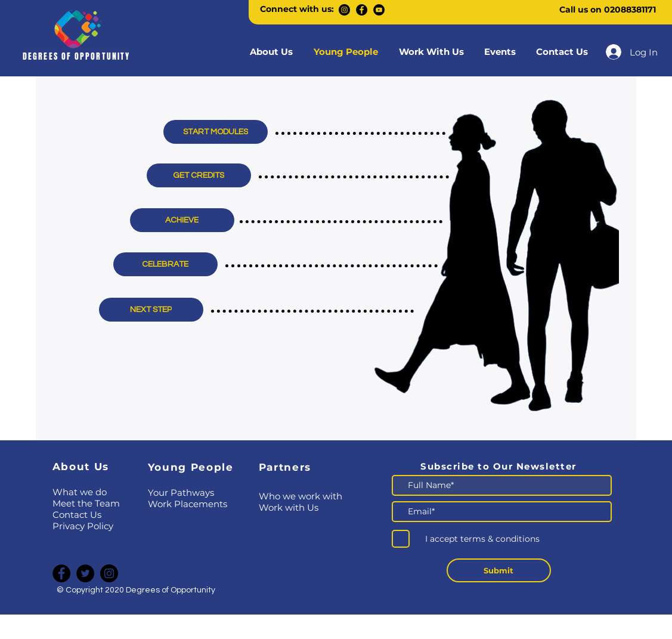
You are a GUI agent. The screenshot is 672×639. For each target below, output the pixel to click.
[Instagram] (344, 10)
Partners (285, 467)
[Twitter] (85, 573)
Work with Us (289, 507)
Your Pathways (181, 493)
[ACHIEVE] (182, 220)
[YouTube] (379, 10)
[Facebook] (362, 10)
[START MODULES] (216, 132)
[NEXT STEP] (151, 310)
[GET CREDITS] (199, 175)
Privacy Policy (83, 526)
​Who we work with (301, 496)
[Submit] (499, 570)
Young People (191, 467)
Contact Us (77, 515)
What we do (80, 492)
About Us (81, 467)
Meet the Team (86, 503)
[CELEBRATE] (165, 264)
